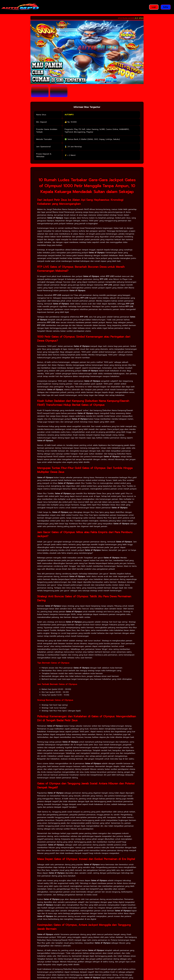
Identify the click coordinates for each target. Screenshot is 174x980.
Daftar (166, 7)
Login (154, 7)
